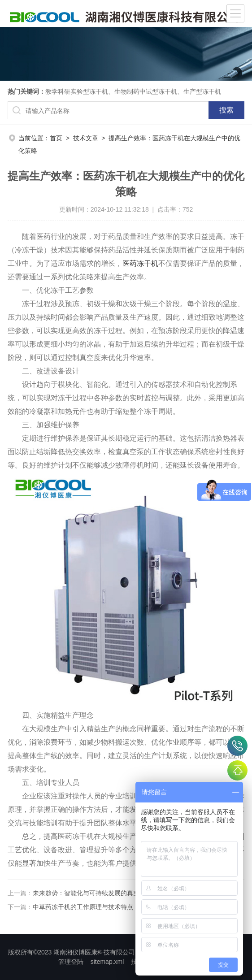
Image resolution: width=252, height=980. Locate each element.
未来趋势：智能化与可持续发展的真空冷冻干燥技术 (105, 893)
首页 (56, 138)
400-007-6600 (237, 746)
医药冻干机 (140, 263)
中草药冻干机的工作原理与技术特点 (83, 907)
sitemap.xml (107, 962)
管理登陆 (71, 962)
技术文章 (86, 138)
